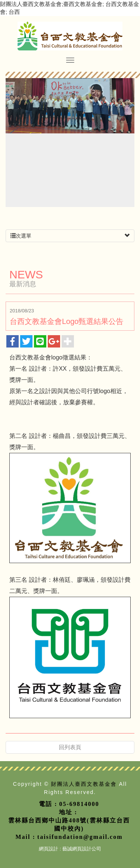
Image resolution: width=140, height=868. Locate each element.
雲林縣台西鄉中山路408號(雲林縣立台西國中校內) (69, 824)
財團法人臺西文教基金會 (70, 36)
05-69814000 (79, 804)
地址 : (68, 812)
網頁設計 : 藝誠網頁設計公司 (70, 849)
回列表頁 (70, 747)
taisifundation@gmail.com (80, 837)
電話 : (48, 804)
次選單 (70, 236)
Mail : (26, 837)
